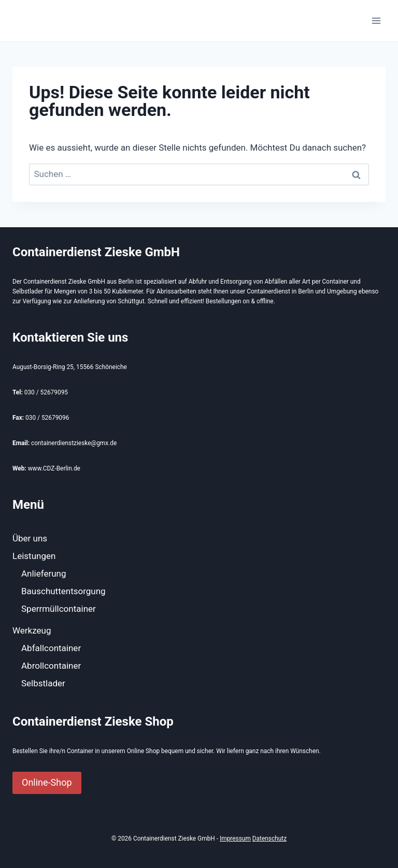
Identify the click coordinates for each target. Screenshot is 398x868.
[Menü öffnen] (376, 20)
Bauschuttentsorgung (63, 591)
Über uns (30, 538)
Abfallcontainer (51, 648)
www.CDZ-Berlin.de (54, 468)
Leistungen (34, 556)
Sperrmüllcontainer (59, 609)
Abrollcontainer (51, 666)
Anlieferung (44, 573)
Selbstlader (43, 683)
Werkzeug (32, 630)
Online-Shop (47, 782)
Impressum (235, 838)
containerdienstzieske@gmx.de (74, 443)
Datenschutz (269, 838)
